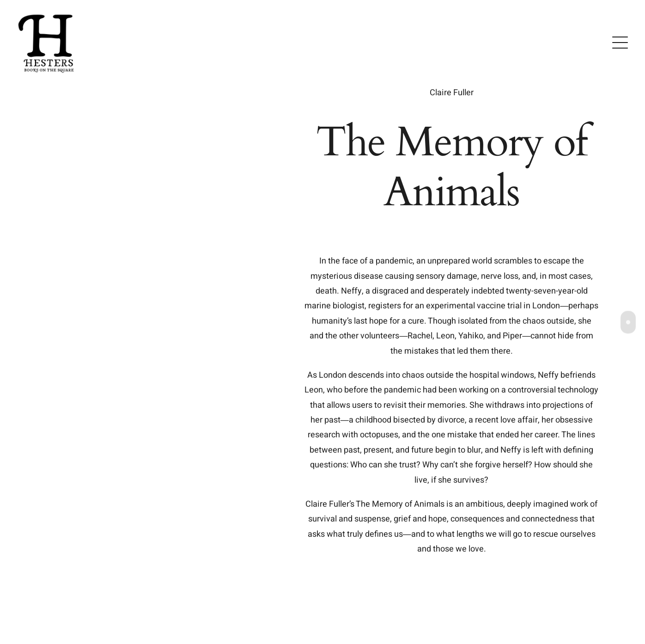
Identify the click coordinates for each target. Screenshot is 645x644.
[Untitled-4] (47, 13)
